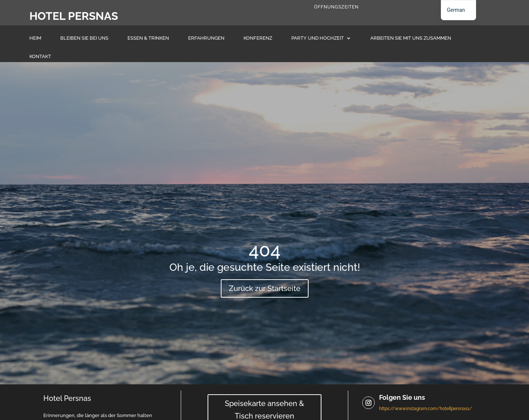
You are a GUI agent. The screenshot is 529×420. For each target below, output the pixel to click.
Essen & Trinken (148, 38)
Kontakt (40, 57)
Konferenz (258, 38)
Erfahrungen (206, 38)
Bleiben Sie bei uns (84, 38)
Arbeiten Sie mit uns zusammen (411, 38)
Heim (35, 38)
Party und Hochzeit (318, 38)
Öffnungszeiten (336, 7)
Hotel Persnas (74, 16)
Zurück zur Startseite (265, 288)
